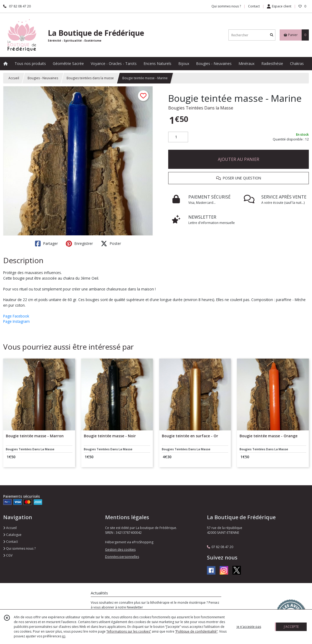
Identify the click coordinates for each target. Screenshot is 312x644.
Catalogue (12, 535)
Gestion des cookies (120, 550)
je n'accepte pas (249, 627)
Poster (111, 244)
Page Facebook (16, 316)
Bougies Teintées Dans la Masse (201, 108)
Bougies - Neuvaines (43, 78)
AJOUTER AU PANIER (239, 159)
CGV (8, 555)
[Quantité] (178, 137)
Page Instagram (16, 321)
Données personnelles (122, 557)
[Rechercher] (272, 35)
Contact (254, 6)
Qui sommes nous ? (19, 548)
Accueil (14, 78)
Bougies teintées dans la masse (90, 78)
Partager (46, 244)
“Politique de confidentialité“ (196, 631)
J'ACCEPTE (291, 627)
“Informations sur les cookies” (129, 631)
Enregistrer (79, 244)
